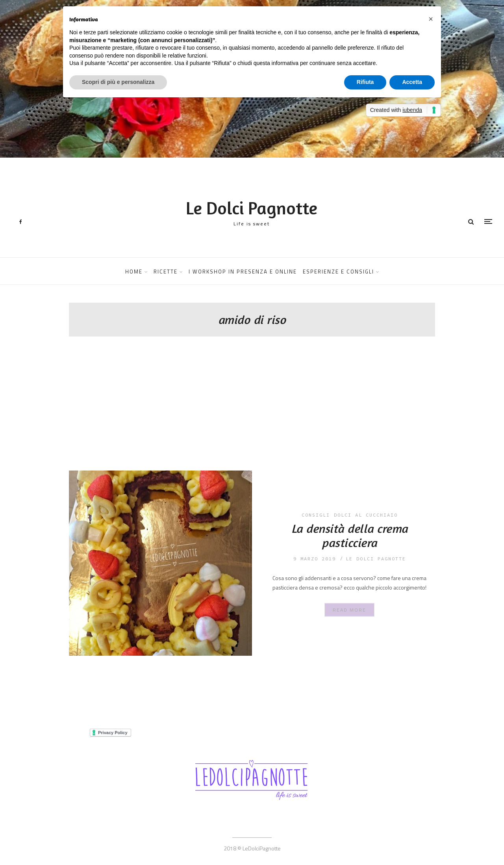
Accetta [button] (412, 82)
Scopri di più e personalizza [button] (118, 82)
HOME (134, 272)
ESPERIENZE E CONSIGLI (338, 272)
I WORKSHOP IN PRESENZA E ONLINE (243, 272)
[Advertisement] (252, 411)
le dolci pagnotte (376, 559)
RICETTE (166, 272)
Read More (349, 610)
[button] (431, 19)
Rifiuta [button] (365, 82)
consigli (316, 515)
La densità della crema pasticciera (350, 536)
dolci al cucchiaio (366, 515)
